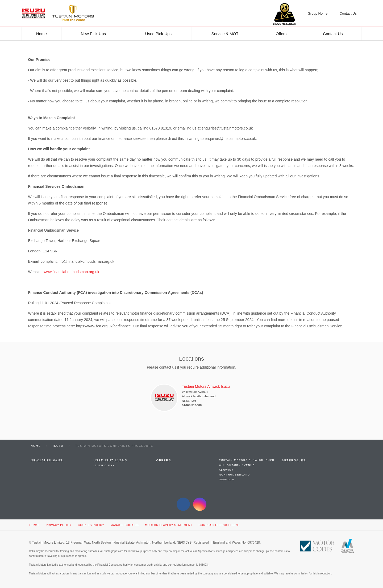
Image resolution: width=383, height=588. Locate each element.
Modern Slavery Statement (169, 525)
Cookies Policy (91, 525)
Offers (281, 34)
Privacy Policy (59, 525)
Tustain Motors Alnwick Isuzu (247, 460)
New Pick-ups (93, 34)
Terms (34, 525)
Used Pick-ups (158, 34)
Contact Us (333, 34)
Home (41, 34)
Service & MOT (225, 34)
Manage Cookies (125, 525)
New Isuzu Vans (47, 460)
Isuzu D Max (104, 465)
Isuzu (58, 446)
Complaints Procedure (219, 525)
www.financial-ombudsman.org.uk (71, 272)
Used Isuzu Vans (111, 460)
